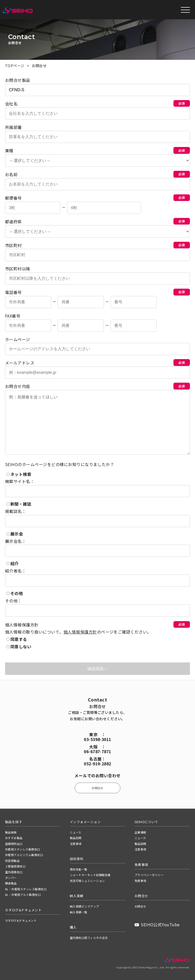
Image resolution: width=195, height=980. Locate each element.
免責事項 (140, 881)
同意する (17, 639)
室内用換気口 (14, 872)
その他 (15, 593)
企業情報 (140, 832)
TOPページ (15, 66)
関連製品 (11, 883)
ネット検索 (19, 474)
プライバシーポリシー (149, 875)
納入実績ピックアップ (84, 906)
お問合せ (97, 788)
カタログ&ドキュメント (21, 920)
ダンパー (11, 878)
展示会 (15, 534)
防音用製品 (12, 861)
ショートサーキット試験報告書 (90, 875)
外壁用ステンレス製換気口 (23, 849)
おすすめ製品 (14, 838)
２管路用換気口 (15, 866)
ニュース (76, 832)
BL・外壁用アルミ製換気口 (23, 895)
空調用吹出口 (14, 844)
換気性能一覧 (79, 869)
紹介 (13, 564)
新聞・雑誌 (19, 504)
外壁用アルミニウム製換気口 (24, 855)
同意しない (19, 646)
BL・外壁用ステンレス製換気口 (26, 889)
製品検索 (11, 832)
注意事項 (76, 844)
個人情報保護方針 (80, 632)
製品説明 (76, 838)
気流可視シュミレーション (87, 881)
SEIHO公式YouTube (157, 924)
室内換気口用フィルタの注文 (89, 938)
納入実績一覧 (79, 912)
